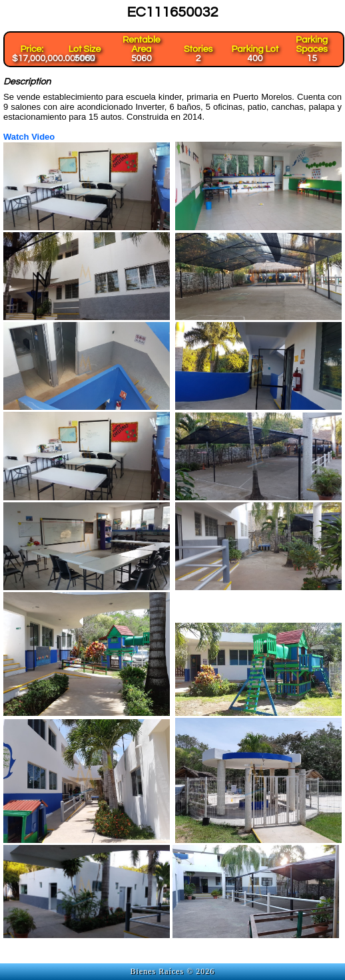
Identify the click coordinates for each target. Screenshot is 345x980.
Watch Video (29, 137)
